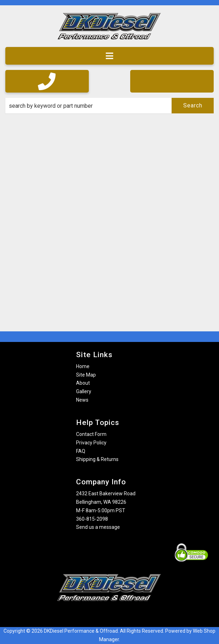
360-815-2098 (92, 519)
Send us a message (98, 527)
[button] (109, 106)
